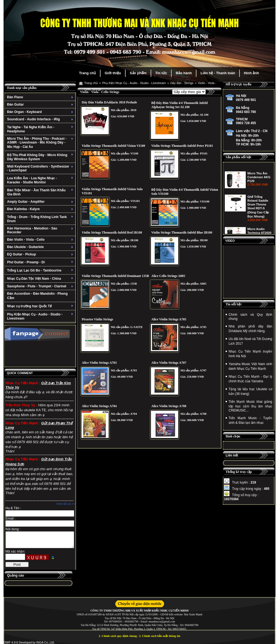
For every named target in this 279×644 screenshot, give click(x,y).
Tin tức (161, 73)
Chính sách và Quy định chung (250, 317)
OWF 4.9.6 (11, 642)
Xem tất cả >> (66, 504)
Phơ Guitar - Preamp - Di (41, 262)
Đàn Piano (41, 97)
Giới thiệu (113, 73)
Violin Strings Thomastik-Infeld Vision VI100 (113, 146)
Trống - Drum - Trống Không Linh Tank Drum (41, 219)
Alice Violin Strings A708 (169, 406)
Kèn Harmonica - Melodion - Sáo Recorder (41, 230)
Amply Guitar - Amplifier (41, 202)
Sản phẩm (138, 73)
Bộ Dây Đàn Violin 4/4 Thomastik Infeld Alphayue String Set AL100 (179, 105)
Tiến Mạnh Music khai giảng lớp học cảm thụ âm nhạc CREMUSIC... (250, 406)
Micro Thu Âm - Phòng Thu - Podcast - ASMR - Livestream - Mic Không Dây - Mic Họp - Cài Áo (41, 143)
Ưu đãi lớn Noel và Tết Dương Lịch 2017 (250, 341)
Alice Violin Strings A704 (99, 406)
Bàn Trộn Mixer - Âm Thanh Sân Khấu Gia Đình (41, 192)
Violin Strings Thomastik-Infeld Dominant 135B (115, 276)
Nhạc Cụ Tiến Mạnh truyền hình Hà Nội (250, 354)
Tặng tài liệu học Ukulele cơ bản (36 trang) (250, 391)
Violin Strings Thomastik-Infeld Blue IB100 (182, 232)
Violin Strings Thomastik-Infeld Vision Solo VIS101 (112, 191)
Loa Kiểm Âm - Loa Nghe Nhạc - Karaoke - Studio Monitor (41, 180)
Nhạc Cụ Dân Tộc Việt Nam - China (41, 279)
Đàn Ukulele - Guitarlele (41, 247)
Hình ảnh (251, 73)
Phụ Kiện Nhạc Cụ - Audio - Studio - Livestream (41, 316)
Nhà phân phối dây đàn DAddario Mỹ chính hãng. (250, 329)
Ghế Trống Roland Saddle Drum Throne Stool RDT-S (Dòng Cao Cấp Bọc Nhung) (258, 232)
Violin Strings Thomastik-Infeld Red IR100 (112, 232)
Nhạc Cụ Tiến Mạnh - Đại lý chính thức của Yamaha (250, 379)
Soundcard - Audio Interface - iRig (41, 119)
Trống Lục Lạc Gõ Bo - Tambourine (41, 270)
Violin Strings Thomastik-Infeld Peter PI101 (182, 146)
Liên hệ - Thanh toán (218, 73)
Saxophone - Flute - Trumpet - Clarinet (41, 286)
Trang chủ (87, 73)
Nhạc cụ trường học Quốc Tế (41, 306)
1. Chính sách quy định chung (118, 636)
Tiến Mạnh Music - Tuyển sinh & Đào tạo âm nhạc (250, 420)
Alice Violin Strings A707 (169, 363)
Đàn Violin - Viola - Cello (41, 240)
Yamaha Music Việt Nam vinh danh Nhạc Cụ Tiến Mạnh (250, 366)
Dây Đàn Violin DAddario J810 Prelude (109, 102)
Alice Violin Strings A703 (99, 363)
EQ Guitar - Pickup (41, 254)
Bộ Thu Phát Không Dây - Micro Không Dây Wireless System (41, 157)
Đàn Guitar (41, 105)
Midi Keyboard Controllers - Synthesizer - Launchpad (41, 168)
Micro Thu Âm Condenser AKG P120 (259, 203)
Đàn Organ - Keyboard (41, 112)
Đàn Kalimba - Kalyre (41, 209)
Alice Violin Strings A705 (169, 319)
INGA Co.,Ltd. (46, 642)
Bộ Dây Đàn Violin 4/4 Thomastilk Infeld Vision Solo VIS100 (185, 192)
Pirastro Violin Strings (97, 319)
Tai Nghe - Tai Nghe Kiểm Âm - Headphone (41, 129)
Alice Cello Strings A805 (168, 276)
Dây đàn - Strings (182, 83)
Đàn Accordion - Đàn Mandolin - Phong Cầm (37, 296)
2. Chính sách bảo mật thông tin (160, 636)
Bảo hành (184, 73)
